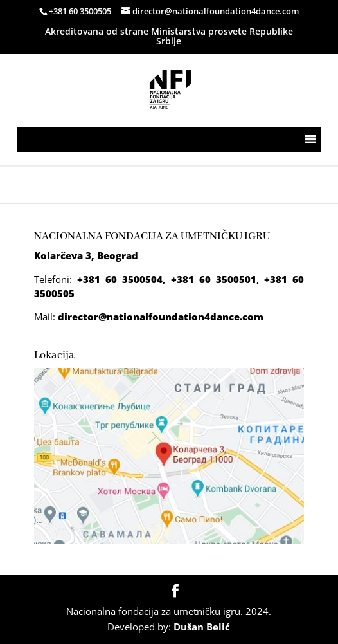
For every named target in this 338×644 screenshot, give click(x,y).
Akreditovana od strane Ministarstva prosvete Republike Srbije (169, 36)
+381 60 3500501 (214, 279)
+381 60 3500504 (120, 279)
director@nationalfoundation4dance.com (161, 317)
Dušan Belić (202, 627)
